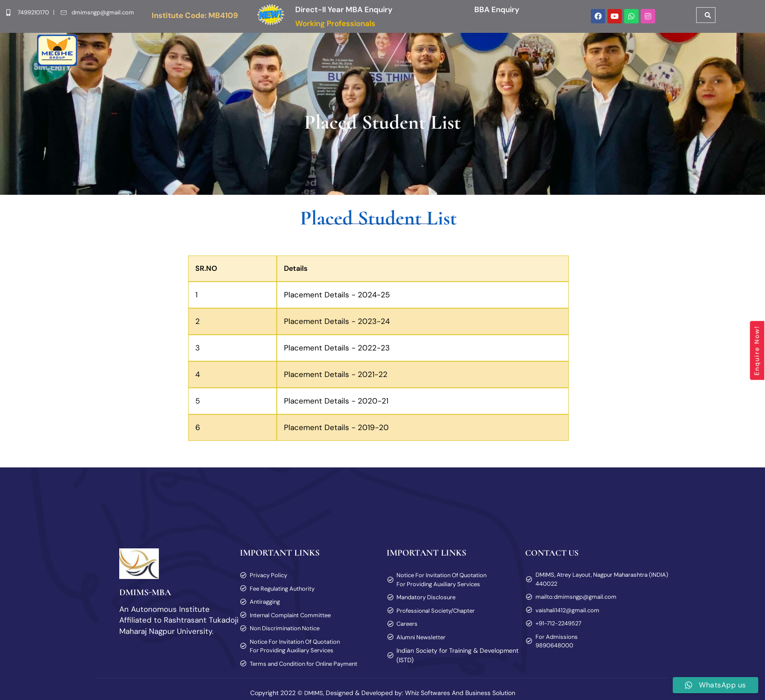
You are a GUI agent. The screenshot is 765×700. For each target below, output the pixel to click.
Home (164, 54)
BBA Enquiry (497, 9)
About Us (206, 54)
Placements (530, 54)
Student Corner (461, 54)
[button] (206, 54)
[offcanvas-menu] (733, 54)
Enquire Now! (757, 351)
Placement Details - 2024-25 (337, 299)
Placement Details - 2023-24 (337, 325)
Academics (394, 54)
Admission (335, 54)
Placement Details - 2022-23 (337, 352)
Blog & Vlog (618, 54)
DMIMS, (314, 696)
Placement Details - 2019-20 (336, 431)
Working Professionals (335, 23)
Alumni (577, 54)
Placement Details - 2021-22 (336, 378)
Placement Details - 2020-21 (336, 405)
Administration (270, 54)
